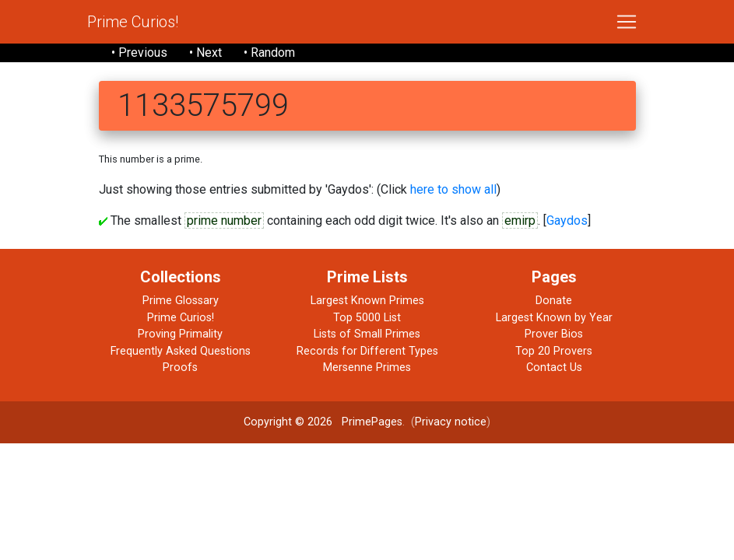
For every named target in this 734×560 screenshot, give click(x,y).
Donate (554, 301)
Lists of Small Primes (367, 334)
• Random (269, 52)
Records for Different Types (367, 351)
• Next (205, 52)
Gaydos (567, 220)
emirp (520, 220)
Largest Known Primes (367, 301)
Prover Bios (554, 334)
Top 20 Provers (554, 351)
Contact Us (554, 367)
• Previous (139, 52)
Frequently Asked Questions (181, 351)
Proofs (180, 367)
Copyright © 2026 (288, 422)
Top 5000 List (367, 318)
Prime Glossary (181, 301)
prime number (224, 220)
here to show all (453, 189)
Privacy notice (451, 422)
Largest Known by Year (554, 318)
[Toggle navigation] (627, 22)
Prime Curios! (133, 22)
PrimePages (372, 422)
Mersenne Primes (367, 367)
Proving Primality (180, 334)
